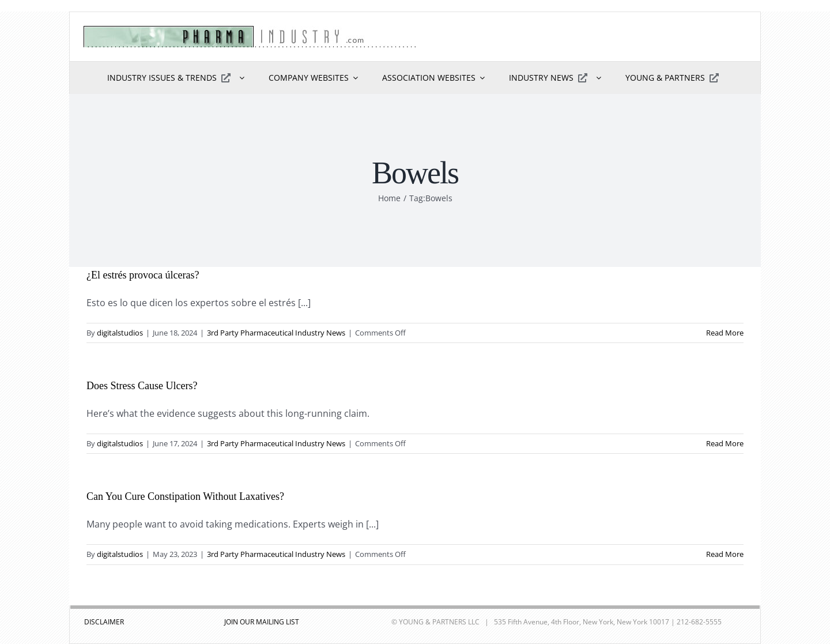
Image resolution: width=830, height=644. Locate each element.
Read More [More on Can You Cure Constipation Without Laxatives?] (725, 554)
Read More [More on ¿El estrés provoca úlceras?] (725, 333)
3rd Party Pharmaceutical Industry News (276, 333)
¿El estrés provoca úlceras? (143, 275)
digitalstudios (120, 333)
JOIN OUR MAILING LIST (262, 622)
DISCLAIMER (104, 622)
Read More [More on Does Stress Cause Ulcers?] (725, 443)
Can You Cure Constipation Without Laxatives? (185, 496)
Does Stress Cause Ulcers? (142, 386)
